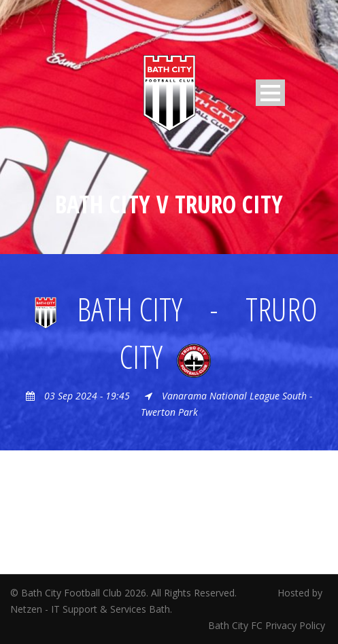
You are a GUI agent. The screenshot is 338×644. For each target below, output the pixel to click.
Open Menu (270, 93)
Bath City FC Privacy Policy (268, 625)
